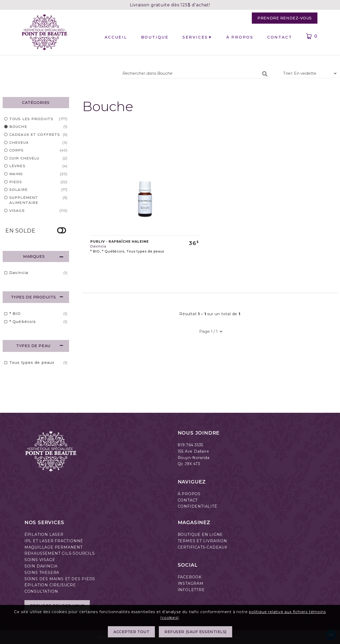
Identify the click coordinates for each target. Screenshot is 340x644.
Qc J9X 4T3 (189, 464)
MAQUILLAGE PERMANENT (54, 547)
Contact (280, 37)
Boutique (155, 37)
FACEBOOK (190, 577)
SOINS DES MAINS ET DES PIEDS (60, 579)
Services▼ (197, 37)
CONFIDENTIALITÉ (197, 506)
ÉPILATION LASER (44, 534)
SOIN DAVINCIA (41, 566)
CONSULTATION (41, 591)
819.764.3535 (191, 445)
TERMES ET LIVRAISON (202, 541)
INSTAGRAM (191, 583)
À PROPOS (189, 494)
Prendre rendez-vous (285, 18)
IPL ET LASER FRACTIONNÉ (54, 541)
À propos (240, 37)
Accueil (116, 37)
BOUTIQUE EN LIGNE (200, 534)
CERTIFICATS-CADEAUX (203, 547)
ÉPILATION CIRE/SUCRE (50, 585)
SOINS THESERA (42, 573)
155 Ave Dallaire (194, 451)
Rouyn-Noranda (194, 458)
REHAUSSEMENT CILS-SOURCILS (60, 553)
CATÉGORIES (36, 103)
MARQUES (43, 256)
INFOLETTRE (191, 590)
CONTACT (188, 500)
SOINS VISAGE (40, 560)
